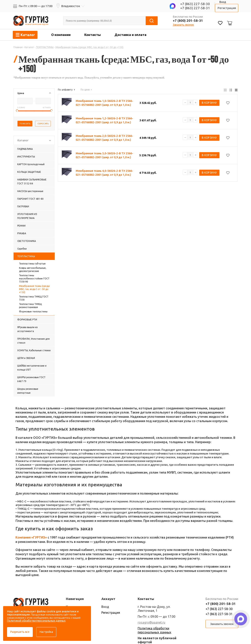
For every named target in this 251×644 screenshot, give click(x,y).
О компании (61, 35)
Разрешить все (20, 632)
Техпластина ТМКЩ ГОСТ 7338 (34, 298)
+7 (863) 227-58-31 (195, 8)
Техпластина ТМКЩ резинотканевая (30, 306)
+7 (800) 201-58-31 (188, 21)
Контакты (93, 35)
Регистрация (227, 8)
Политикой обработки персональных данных (36, 621)
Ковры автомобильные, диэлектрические (33, 269)
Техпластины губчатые (32, 264)
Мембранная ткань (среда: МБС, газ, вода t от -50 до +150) (35, 289)
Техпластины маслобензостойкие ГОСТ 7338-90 (34, 279)
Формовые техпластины (33, 311)
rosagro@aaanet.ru (151, 622)
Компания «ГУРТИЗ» (31, 537)
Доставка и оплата (131, 35)
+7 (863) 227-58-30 (195, 4)
